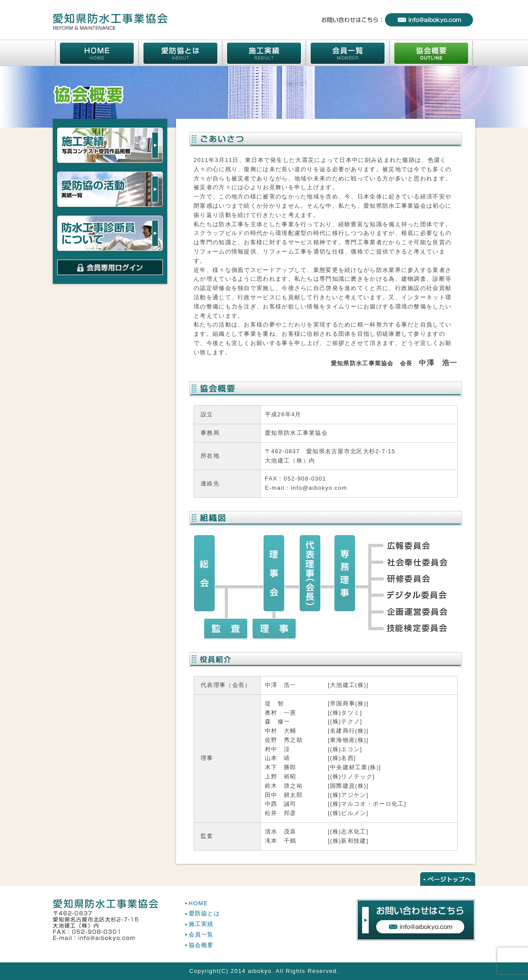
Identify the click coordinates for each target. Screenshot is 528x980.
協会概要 (201, 945)
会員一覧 (201, 934)
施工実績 (201, 924)
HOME (198, 903)
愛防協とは (205, 913)
